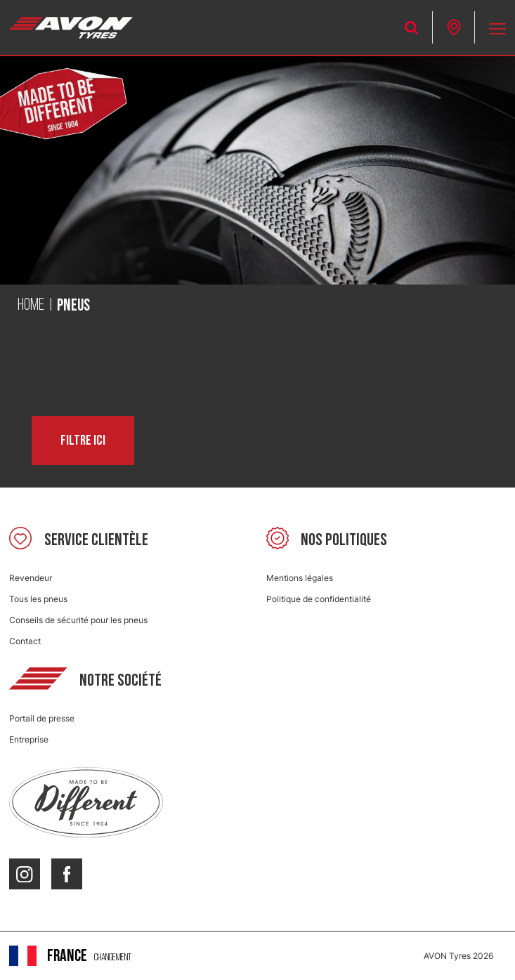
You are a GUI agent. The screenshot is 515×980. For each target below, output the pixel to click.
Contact (25, 641)
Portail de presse (42, 718)
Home (31, 306)
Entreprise (29, 739)
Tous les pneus (38, 599)
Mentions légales (300, 578)
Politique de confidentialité (319, 599)
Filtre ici (83, 440)
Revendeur (31, 578)
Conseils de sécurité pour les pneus (78, 620)
